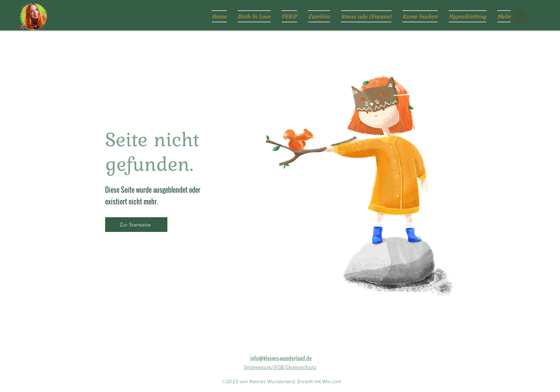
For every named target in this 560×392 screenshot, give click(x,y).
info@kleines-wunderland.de (281, 358)
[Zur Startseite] (136, 225)
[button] (521, 15)
